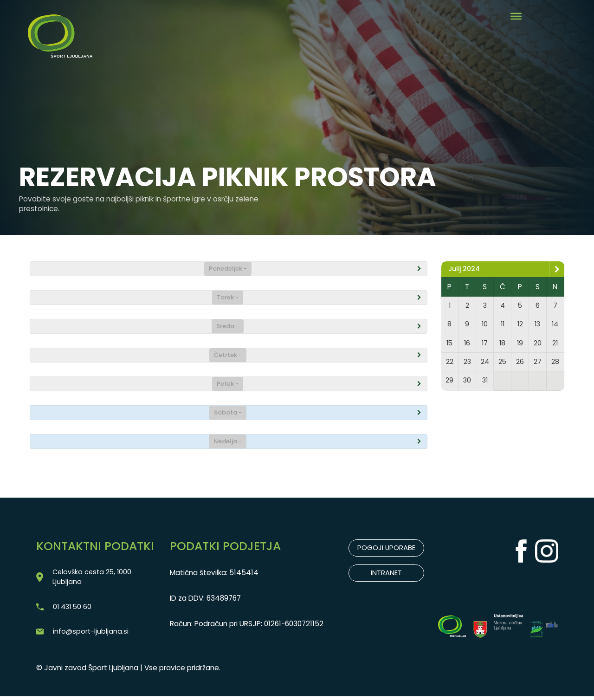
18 (503, 345)
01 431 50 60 (73, 609)
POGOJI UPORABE (386, 548)
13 (537, 326)
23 (467, 365)
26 (520, 365)
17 (485, 345)
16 (467, 345)
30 (467, 384)
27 (537, 365)
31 (485, 384)
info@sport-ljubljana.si (91, 634)
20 (537, 345)
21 (555, 345)
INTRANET (386, 574)
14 (555, 326)
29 (450, 384)
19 (520, 345)
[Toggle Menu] (516, 16)
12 (520, 326)
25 (502, 365)
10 (485, 326)
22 (450, 365)
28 (555, 365)
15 (449, 345)
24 (485, 365)
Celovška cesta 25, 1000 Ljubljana (94, 578)
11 (503, 326)
